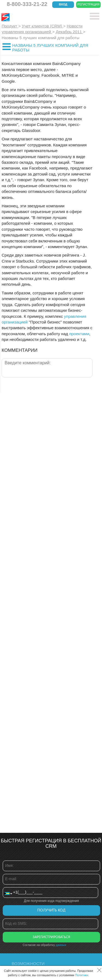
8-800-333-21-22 (27, 4)
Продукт (10, 26)
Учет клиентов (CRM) (42, 26)
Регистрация (89, 4)
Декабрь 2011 (69, 32)
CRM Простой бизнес (41, 17)
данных (61, 945)
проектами (79, 334)
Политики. (82, 975)
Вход (63, 4)
